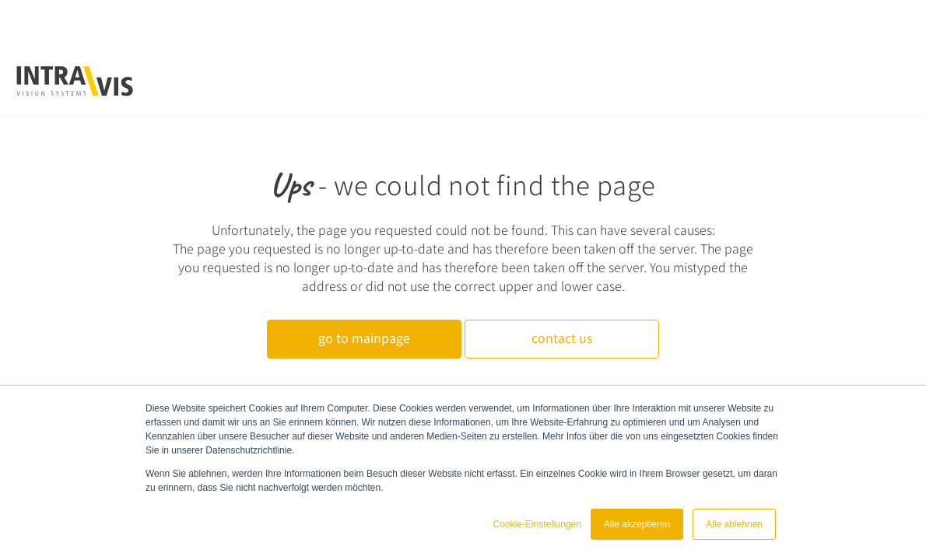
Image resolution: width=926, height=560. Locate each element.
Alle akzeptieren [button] (637, 524)
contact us (562, 338)
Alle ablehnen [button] (734, 524)
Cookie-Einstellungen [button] (537, 524)
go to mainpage (364, 338)
